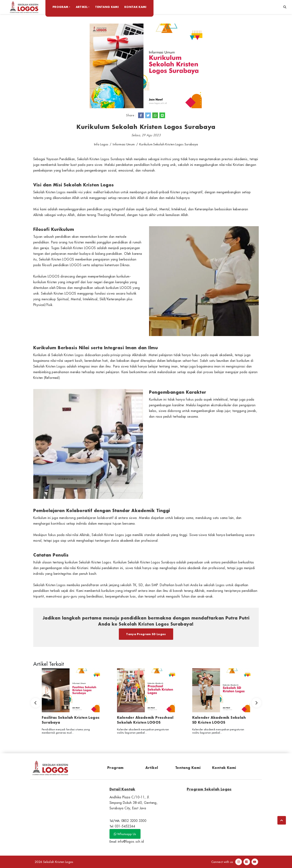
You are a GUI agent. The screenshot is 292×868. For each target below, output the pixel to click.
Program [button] (60, 7)
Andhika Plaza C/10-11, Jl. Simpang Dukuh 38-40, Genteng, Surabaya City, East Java (134, 803)
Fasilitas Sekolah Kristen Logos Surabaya (71, 720)
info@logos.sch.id (131, 841)
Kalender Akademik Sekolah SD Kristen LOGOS (219, 720)
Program (115, 768)
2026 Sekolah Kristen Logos (54, 862)
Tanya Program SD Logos (146, 634)
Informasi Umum (124, 144)
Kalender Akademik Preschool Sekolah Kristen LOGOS (145, 720)
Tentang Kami (107, 7)
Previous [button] (35, 703)
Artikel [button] (82, 7)
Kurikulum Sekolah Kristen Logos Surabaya (169, 144)
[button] (285, 7)
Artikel (152, 768)
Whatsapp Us (125, 834)
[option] (71, 703)
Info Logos (101, 144)
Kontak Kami (135, 7)
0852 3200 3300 (134, 821)
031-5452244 (125, 826)
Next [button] (257, 703)
